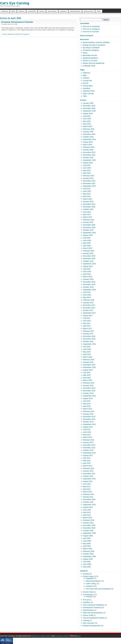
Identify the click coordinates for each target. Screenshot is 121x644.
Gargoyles (90, 578)
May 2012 (87, 461)
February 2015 (89, 383)
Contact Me (32, 11)
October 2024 (88, 137)
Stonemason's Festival (14, 34)
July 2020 (87, 238)
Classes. (22, 11)
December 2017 (89, 305)
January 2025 (88, 132)
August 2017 (88, 316)
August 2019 (88, 266)
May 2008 (87, 567)
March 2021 (88, 217)
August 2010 (88, 507)
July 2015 (87, 373)
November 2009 (89, 528)
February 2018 (89, 300)
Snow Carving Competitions (94, 605)
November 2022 (89, 183)
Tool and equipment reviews (94, 618)
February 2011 (89, 494)
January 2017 (88, 334)
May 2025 (87, 121)
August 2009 (88, 536)
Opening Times (75, 11)
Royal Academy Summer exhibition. (97, 42)
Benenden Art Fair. (90, 55)
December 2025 (89, 106)
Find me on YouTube (91, 32)
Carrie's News (88, 576)
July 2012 (87, 458)
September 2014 (89, 396)
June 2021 (87, 212)
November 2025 (89, 108)
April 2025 (87, 124)
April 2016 (87, 354)
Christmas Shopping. (91, 50)
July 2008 (87, 562)
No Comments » (25, 34)
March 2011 (88, 492)
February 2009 (89, 551)
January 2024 (88, 150)
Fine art (86, 600)
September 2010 (89, 505)
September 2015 (89, 367)
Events (42, 11)
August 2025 (88, 113)
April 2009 (87, 546)
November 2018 (89, 284)
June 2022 (87, 191)
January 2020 (88, 253)
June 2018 (87, 295)
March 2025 (88, 126)
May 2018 (87, 297)
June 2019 (87, 271)
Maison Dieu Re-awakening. (94, 63)
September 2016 (89, 344)
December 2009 (89, 525)
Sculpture (89, 586)
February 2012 (89, 468)
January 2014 (88, 414)
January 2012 (88, 471)
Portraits (89, 597)
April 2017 (87, 326)
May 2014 (87, 404)
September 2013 (89, 424)
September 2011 (89, 479)
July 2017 (87, 318)
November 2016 (89, 339)
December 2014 (89, 388)
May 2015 (87, 375)
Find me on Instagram (91, 29)
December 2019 (89, 256)
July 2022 (87, 189)
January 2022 (88, 202)
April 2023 (87, 173)
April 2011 (87, 489)
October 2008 (88, 554)
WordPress (36, 636)
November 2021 (89, 207)
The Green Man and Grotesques (98, 589)
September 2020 (89, 233)
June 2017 (87, 321)
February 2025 (89, 129)
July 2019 (87, 269)
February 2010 (89, 520)
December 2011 (89, 474)
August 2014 (88, 398)
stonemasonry (88, 610)
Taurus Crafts (88, 615)
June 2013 (87, 432)
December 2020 (89, 225)
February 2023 (89, 176)
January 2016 (88, 362)
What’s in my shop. (90, 61)
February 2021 (89, 220)
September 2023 (89, 160)
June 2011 (87, 484)
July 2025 (87, 116)
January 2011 (88, 497)
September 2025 (89, 111)
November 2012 (89, 448)
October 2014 (88, 393)
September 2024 (89, 139)
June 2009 (87, 541)
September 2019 (89, 264)
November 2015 (89, 365)
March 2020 (88, 248)
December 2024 (89, 134)
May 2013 (87, 435)
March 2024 (88, 145)
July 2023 (87, 165)
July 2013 (87, 429)
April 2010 (87, 515)
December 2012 (89, 445)
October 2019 (88, 261)
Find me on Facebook (91, 26)
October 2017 (88, 310)
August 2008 (88, 559)
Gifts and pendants (93, 581)
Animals (86, 574)
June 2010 (87, 510)
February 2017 (89, 331)
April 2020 (87, 246)
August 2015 (88, 370)
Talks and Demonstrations (93, 613)
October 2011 (88, 476)
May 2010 (87, 512)
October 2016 (88, 341)
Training (86, 620)
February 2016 (89, 360)
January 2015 (88, 385)
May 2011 (87, 486)
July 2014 (87, 401)
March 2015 (88, 380)
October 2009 (88, 531)
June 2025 (87, 119)
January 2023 (88, 178)
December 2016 (89, 336)
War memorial (88, 623)
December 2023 (89, 152)
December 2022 (89, 181)
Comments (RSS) (62, 636)
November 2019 (89, 259)
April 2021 (87, 215)
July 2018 (87, 292)
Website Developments (92, 626)
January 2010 (88, 523)
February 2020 (89, 251)
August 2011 (88, 481)
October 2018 (88, 287)
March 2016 (88, 357)
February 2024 (89, 147)
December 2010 (89, 499)
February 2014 (89, 411)
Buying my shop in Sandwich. (94, 45)
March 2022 (88, 199)
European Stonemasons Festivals (17, 22)
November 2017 (89, 308)
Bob (79, 636)
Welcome (5, 11)
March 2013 (88, 437)
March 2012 (88, 466)
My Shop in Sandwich (91, 48)
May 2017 (87, 323)
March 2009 (88, 549)
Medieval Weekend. (91, 58)
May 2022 (87, 194)
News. (85, 53)
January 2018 (88, 303)
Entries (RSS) (46, 636)
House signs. (52, 11)
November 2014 (89, 391)
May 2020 (87, 243)
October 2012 (88, 450)
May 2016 (87, 352)
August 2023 (88, 163)
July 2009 (87, 538)
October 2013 (88, 422)
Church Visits (88, 592)
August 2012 (88, 455)
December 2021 (89, 204)
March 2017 (88, 328)
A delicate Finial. (89, 66)
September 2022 (89, 186)
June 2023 (87, 168)
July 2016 (87, 347)
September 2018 (89, 290)
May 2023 (87, 170)
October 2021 (88, 209)
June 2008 (87, 564)
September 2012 (89, 453)
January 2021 (88, 222)
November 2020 (89, 227)
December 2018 (89, 282)
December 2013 (89, 417)
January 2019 (88, 279)
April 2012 (87, 463)
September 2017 (89, 313)
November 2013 (89, 419)
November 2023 (89, 155)
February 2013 (89, 440)
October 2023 (88, 158)
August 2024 (88, 142)
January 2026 (88, 103)
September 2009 (89, 533)
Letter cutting (91, 584)
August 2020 (88, 235)
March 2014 (88, 409)
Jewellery (63, 11)
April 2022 (87, 196)
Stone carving (89, 11)
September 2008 (89, 556)
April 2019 (87, 274)
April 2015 (87, 378)
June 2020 (87, 240)
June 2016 (87, 349)
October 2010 (88, 502)
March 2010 (88, 518)
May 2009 (87, 543)
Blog (13, 11)
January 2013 (88, 442)
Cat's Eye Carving (15, 3)
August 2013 (88, 427)
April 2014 (87, 406)
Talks (99, 11)
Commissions (88, 595)
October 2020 (88, 230)
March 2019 (88, 277)
